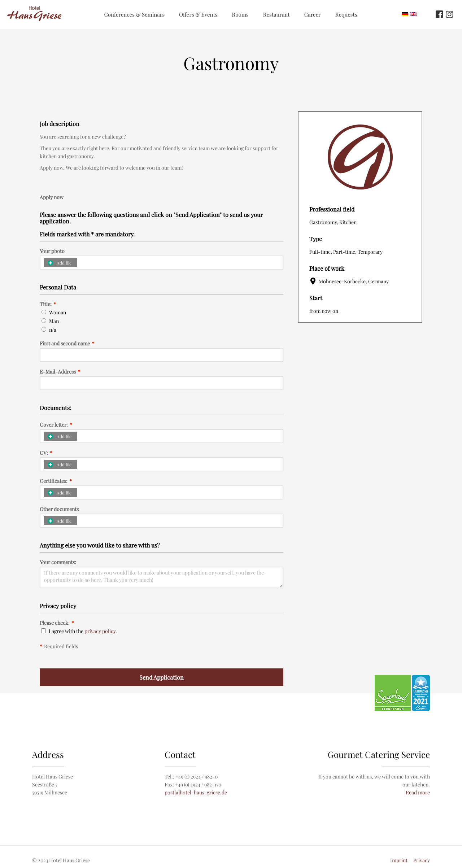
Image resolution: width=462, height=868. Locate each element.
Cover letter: (56, 425)
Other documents (59, 509)
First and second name (67, 344)
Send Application (162, 677)
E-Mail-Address (60, 372)
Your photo (52, 251)
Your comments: (58, 562)
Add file (60, 263)
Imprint (399, 860)
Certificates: (56, 481)
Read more (418, 792)
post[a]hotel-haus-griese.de (196, 792)
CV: (46, 453)
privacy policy (100, 631)
